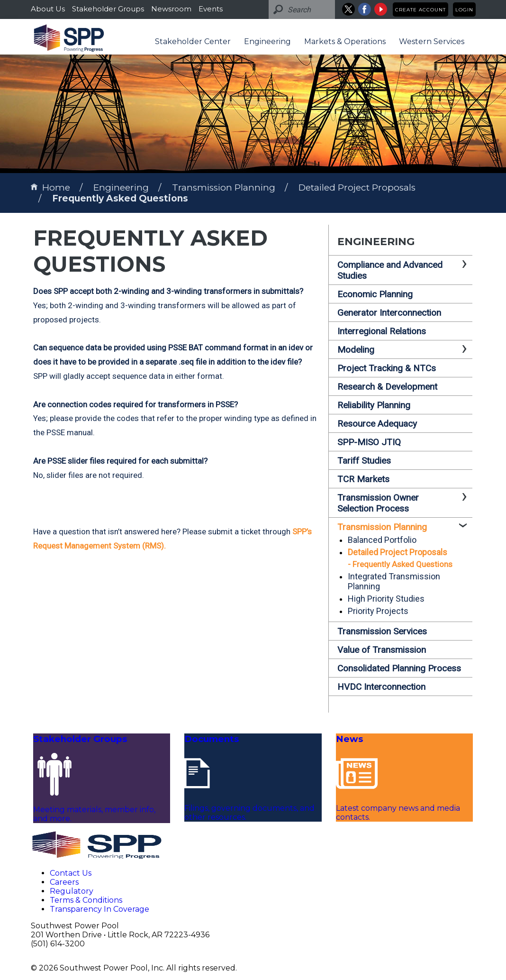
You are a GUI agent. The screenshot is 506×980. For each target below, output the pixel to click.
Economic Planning (375, 294)
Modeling (356, 350)
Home (50, 188)
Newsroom (171, 9)
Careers (64, 882)
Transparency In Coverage (99, 909)
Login (464, 10)
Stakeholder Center (193, 41)
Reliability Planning (374, 405)
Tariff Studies (364, 461)
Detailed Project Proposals (357, 188)
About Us (48, 9)
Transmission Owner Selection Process (378, 503)
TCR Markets (363, 479)
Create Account (420, 10)
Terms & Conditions (86, 900)
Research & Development (387, 387)
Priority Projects (378, 611)
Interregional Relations (382, 331)
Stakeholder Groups (108, 9)
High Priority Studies (386, 599)
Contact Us (71, 873)
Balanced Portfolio (382, 540)
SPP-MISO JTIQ (369, 442)
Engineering (267, 41)
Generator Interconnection (389, 313)
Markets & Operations (345, 41)
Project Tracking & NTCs (387, 368)
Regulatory (72, 891)
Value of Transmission (382, 650)
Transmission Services (382, 631)
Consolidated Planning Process (399, 668)
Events (211, 9)
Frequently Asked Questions (120, 198)
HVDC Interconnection (381, 687)
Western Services (432, 41)
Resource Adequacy (377, 424)
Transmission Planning (224, 188)
